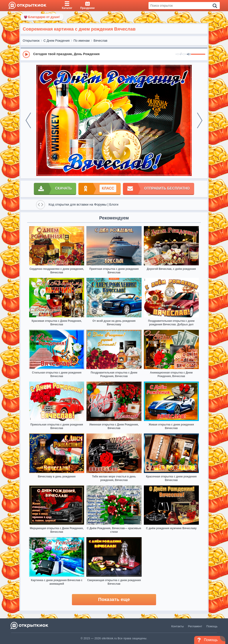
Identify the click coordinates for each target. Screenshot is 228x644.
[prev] (28, 120)
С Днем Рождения (56, 41)
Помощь (212, 626)
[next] (200, 120)
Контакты (177, 626)
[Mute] (189, 54)
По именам (81, 41)
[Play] (26, 54)
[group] (114, 54)
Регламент (195, 626)
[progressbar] (198, 54)
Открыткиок (31, 41)
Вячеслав (100, 41)
